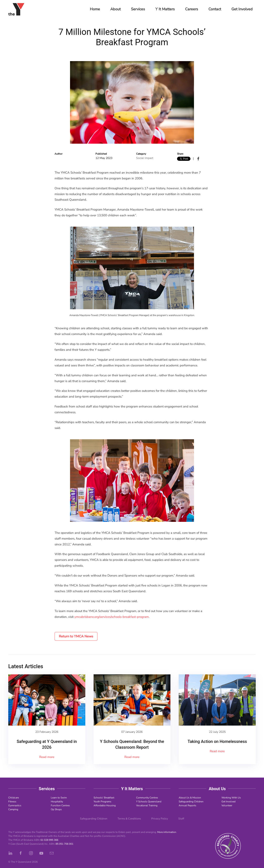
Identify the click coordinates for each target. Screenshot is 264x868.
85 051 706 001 (64, 844)
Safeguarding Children (191, 802)
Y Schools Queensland (149, 802)
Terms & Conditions (129, 819)
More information (167, 832)
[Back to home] (16, 9)
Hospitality (57, 802)
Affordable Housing (105, 805)
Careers (192, 9)
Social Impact (145, 158)
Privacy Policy (160, 819)
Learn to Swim (59, 798)
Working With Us (231, 798)
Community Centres (147, 798)
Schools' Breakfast (104, 798)
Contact (215, 9)
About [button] (115, 9)
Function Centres (60, 805)
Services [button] (138, 9)
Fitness (12, 802)
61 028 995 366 (49, 840)
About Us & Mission (190, 798)
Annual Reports (187, 805)
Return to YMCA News (76, 636)
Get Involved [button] (242, 9)
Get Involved (228, 802)
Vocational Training (147, 805)
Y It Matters (165, 9)
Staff (181, 819)
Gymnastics (15, 805)
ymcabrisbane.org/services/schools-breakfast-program (112, 617)
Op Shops (56, 809)
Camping (13, 809)
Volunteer (227, 805)
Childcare (14, 798)
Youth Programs (102, 802)
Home (95, 9)
